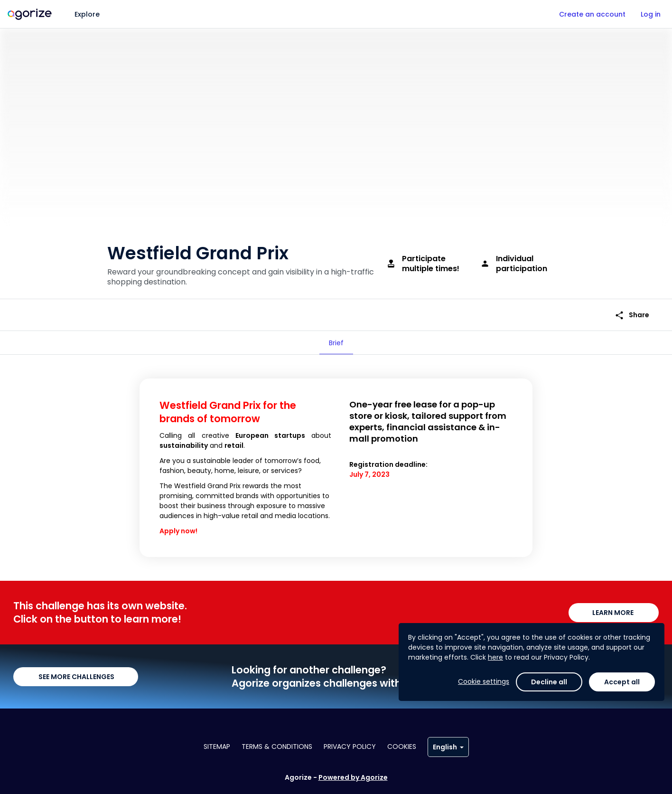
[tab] (336, 343)
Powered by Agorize (353, 777)
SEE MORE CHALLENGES (76, 677)
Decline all (549, 767)
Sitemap (217, 747)
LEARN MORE (614, 613)
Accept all (622, 767)
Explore (87, 14)
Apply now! (178, 531)
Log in (651, 14)
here (495, 743)
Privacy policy (350, 747)
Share (632, 315)
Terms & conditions (277, 747)
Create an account (592, 14)
